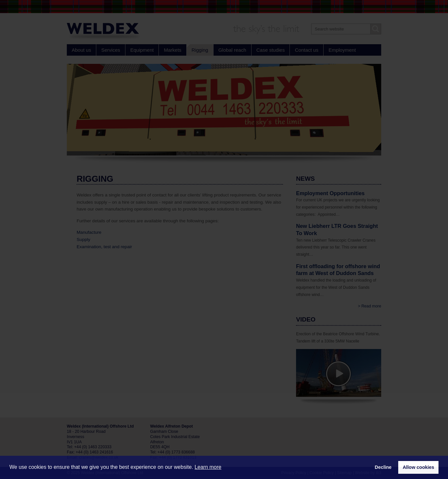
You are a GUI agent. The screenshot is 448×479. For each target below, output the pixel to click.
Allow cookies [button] (419, 467)
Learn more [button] (208, 467)
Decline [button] (383, 467)
